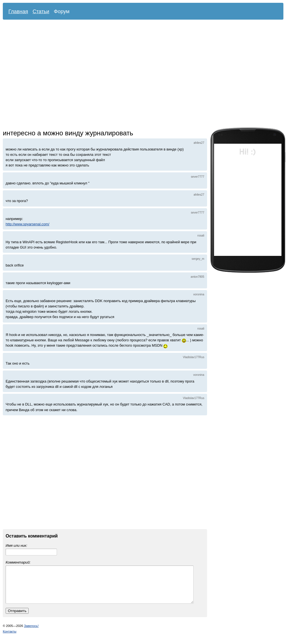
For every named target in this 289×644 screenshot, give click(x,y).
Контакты (10, 638)
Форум (62, 11)
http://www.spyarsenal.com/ (27, 224)
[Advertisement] (53, 75)
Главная (18, 11)
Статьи (41, 11)
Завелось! (31, 633)
